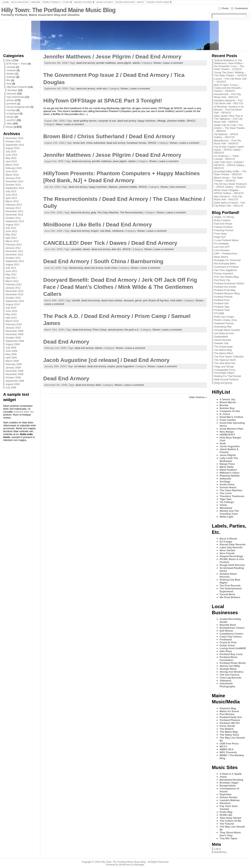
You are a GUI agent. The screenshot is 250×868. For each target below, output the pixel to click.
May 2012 (11, 235)
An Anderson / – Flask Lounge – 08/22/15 (226, 157)
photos (10, 100)
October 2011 (13, 258)
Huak (223, 443)
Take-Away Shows (230, 818)
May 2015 (11, 158)
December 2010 (14, 291)
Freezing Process (224, 230)
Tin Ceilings (227, 502)
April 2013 (11, 198)
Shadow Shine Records (228, 575)
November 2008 (14, 374)
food (9, 84)
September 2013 (15, 188)
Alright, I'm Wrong (224, 217)
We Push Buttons (230, 597)
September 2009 (15, 341)
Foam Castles (228, 420)
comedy (11, 67)
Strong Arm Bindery (232, 672)
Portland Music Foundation (229, 659)
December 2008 (14, 371)
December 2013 (14, 181)
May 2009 (11, 354)
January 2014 (13, 178)
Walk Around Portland (226, 379)
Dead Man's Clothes (232, 417)
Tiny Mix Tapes (229, 838)
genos (138, 300)
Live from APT (222, 247)
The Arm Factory (230, 675)
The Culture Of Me (230, 821)
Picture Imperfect (224, 273)
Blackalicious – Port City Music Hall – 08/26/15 (228, 142)
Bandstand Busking (231, 780)
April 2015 (11, 161)
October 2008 (13, 377)
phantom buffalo (176, 121)
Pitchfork (225, 803)
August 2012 (12, 225)
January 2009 (13, 368)
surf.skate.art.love (224, 333)
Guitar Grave (227, 645)
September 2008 (15, 381)
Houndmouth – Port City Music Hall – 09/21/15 (228, 96)
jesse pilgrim (124, 63)
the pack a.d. (132, 330)
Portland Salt (221, 303)
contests (11, 70)
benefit (76, 300)
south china (111, 268)
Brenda (224, 405)
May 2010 (11, 314)
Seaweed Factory (224, 323)
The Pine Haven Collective (229, 357)
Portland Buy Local (231, 654)
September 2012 (15, 221)
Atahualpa (139, 865)
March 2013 (12, 201)
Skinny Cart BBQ (230, 666)
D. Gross (225, 414)
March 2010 (12, 321)
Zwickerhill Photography (227, 685)
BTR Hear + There (17, 64)
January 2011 (13, 288)
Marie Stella (227, 467)
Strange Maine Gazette (227, 330)
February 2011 (14, 284)
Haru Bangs (227, 432)
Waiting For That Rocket (228, 376)
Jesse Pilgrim (228, 455)
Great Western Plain (232, 429)
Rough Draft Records (232, 565)
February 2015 (14, 168)
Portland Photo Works (233, 663)
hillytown (113, 187)
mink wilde (176, 300)
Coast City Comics (231, 637)
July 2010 (11, 308)
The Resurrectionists (131, 212)
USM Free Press (229, 744)
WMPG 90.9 (227, 749)
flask (98, 385)
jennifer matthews (106, 63)
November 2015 (14, 138)
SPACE (191, 121)
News (9, 60)
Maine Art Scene (229, 711)
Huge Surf (220, 237)
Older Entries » (198, 397)
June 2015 (11, 155)
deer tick (116, 249)
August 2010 (12, 304)
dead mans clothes (112, 300)
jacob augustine (125, 366)
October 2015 (13, 141)
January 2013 (13, 208)
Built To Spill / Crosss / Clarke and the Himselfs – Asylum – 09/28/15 (229, 88)
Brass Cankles (222, 220)
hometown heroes (137, 143)
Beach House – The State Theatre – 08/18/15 (229, 179)
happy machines (147, 121)
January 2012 (13, 248)
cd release (80, 366)
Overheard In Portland (227, 267)
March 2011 (12, 281)
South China (227, 484)
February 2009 (14, 364)
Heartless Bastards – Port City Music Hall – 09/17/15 (229, 102)
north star (102, 88)
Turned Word (227, 594)
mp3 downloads (15, 97)
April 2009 (11, 358)
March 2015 (12, 165)
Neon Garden (228, 550)
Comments (241, 8)
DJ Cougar (226, 542)
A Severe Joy (228, 399)
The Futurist (227, 824)
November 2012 (14, 215)
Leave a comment (173, 63)
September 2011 (15, 261)
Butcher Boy (227, 408)
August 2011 (12, 264)
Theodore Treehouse (232, 496)
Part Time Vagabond (226, 270)
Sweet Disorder (223, 340)
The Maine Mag (229, 732)
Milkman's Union (230, 473)
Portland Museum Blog (227, 293)
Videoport (226, 681)
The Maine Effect (224, 353)
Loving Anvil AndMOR (233, 648)
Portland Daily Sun (231, 717)
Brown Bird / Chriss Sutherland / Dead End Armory (109, 136)
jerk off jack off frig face (156, 300)
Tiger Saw (226, 499)
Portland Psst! (222, 300)
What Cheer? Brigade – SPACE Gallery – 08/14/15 (229, 192)
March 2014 (12, 175)
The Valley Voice (229, 735)
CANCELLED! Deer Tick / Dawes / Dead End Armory (110, 243)
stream (10, 117)
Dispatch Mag (228, 708)
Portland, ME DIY (230, 723)
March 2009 (12, 361)
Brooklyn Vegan (229, 783)
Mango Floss (227, 464)
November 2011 (14, 254)
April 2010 (11, 318)
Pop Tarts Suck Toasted (229, 808)
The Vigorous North (225, 360)
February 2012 (14, 245)
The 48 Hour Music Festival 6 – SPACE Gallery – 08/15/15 (230, 185)
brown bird (79, 143)
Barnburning (76, 268)
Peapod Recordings (231, 556)
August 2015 (12, 148)
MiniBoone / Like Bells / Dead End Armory (97, 225)
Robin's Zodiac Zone (226, 320)
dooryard (129, 300)
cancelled (76, 249)
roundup (11, 110)
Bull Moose (226, 631)
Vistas (223, 505)
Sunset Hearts (228, 487)
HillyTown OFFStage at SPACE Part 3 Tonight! (103, 101)
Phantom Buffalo (230, 476)
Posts (225, 8)
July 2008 (11, 387)
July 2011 (11, 268)
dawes (86, 249)
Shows (9, 127)
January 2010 (13, 328)
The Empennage (224, 347)
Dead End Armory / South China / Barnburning (103, 261)
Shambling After (223, 327)
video (9, 123)
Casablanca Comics (232, 634)
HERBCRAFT (228, 435)
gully (93, 212)
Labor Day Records (231, 547)
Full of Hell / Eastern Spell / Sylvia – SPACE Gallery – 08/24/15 (229, 150)
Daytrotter (226, 794)
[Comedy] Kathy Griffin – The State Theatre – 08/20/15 (230, 173)
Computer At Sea (230, 411)
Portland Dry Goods (225, 287)
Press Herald (227, 726)
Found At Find (228, 642)
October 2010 (13, 298)
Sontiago (225, 482)
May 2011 (11, 274)
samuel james (116, 330)
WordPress (220, 852)
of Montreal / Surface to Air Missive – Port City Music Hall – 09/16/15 (229, 110)
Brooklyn (12, 90)
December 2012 (14, 211)
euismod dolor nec (24, 412)
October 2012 (13, 218)
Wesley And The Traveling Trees (229, 512)
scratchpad (13, 114)
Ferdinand (226, 640)
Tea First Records (230, 586)
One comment (178, 187)
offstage (161, 121)
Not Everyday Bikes (225, 263)
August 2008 (12, 384)
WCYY (223, 746)
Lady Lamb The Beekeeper (229, 460)
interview (11, 94)
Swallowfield (221, 337)
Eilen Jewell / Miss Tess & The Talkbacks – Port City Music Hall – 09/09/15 (229, 119)
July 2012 (11, 228)
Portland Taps (222, 307)
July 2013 (11, 191)
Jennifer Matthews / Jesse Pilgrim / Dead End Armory (112, 57)
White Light (227, 517)
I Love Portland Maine (226, 240)
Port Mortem (227, 714)
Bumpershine (228, 786)
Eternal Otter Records (233, 544)
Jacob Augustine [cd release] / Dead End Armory (106, 360)
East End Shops (223, 224)
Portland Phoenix (230, 720)
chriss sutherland (96, 143)
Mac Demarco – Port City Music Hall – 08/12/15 (228, 198)
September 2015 (15, 145)
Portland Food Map (225, 290)
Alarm (223, 777)
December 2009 (14, 331)
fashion (10, 74)
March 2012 (12, 241)
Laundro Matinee (230, 800)
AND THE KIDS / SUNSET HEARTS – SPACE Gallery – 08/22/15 (230, 165)
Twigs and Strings (224, 367)
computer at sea (107, 121)
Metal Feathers (229, 470)
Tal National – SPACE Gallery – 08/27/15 (226, 136)
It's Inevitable (221, 244)
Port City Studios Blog (226, 277)
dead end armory (86, 63)
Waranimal (226, 508)
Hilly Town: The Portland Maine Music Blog (58, 10)
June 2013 (11, 195)
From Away (221, 234)
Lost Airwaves (222, 250)
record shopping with (18, 107)
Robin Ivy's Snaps (224, 317)
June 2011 (11, 271)
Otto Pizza (226, 651)
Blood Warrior (228, 402)
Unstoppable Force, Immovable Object (225, 371)
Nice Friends (227, 553)
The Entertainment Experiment (231, 590)
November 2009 (14, 334)
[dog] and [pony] (223, 383)
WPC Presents (228, 752)
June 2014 (11, 171)
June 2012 (11, 231)
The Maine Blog (223, 350)
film (8, 80)
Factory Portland (223, 227)
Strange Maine (228, 669)
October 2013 (13, 185)
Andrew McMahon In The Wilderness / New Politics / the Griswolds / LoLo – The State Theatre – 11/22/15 (229, 65)
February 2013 (14, 205)
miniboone (118, 231)
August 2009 (12, 344)
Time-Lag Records (231, 678)
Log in (218, 849)
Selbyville (225, 479)
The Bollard (227, 729)
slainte (136, 63)
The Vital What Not (225, 363)
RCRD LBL (226, 815)
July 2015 (11, 151)
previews (11, 104)
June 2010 (11, 311)
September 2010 (15, 301)
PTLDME (219, 313)
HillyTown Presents (17, 87)
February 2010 (14, 324)
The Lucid (226, 493)
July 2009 (11, 348)
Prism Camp (99, 330)
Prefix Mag (226, 812)
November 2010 (14, 294)
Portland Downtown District (229, 283)
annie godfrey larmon (85, 121)
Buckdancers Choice (232, 628)
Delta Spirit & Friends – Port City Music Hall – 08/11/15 (230, 204)
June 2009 (11, 351)
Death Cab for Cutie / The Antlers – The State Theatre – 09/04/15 (230, 128)
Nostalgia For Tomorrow (228, 260)
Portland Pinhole (223, 297)
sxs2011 (11, 120)
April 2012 (11, 238)
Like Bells (105, 231)
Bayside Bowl (228, 625)
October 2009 (13, 338)
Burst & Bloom (229, 539)
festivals (11, 77)
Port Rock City (222, 280)
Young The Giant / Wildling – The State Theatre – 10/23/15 (231, 74)
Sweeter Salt (221, 343)
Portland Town (222, 310)
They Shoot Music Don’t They (230, 834)
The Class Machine (108, 212)
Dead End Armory (66, 342)
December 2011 (14, 251)
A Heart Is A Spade (231, 774)
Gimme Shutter (229, 797)
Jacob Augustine (230, 446)
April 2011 (11, 278)
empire (95, 231)
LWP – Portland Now (226, 254)
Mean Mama (221, 257)
